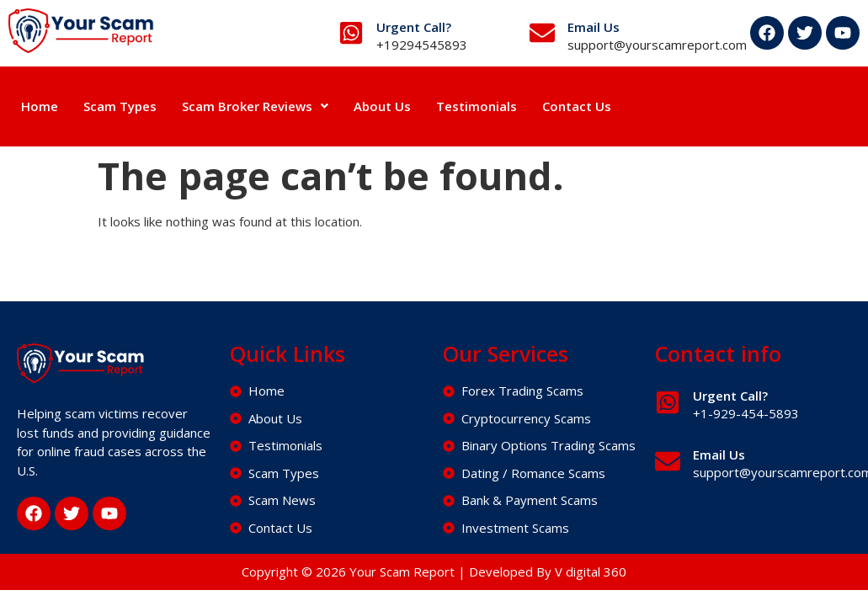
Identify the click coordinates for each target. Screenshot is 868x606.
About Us (382, 106)
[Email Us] (542, 33)
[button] (255, 106)
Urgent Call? (414, 27)
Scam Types (120, 106)
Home (40, 106)
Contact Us (577, 106)
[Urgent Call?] (351, 33)
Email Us (594, 27)
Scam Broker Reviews (255, 106)
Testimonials (477, 106)
